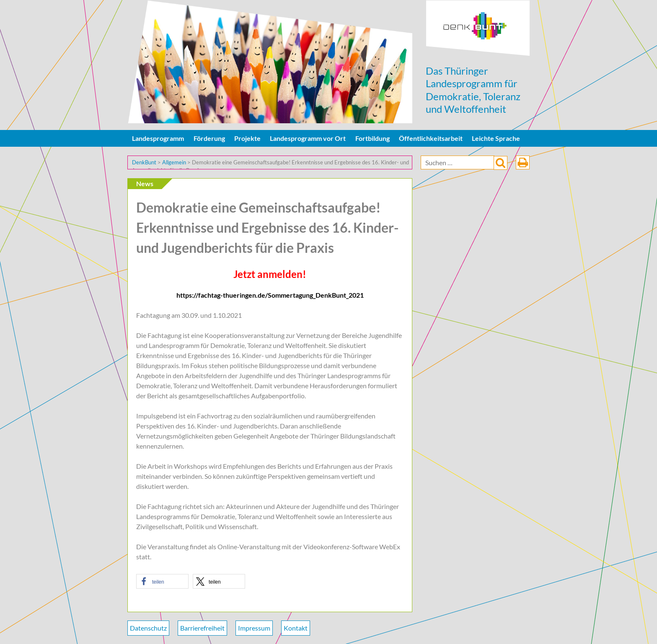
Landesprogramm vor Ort (308, 138)
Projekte (247, 138)
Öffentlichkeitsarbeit (431, 138)
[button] (162, 581)
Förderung (209, 138)
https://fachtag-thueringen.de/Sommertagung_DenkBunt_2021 (270, 295)
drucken (523, 162)
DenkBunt (478, 28)
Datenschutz (148, 628)
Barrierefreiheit (202, 628)
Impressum (254, 628)
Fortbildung (372, 138)
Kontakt (296, 628)
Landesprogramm (158, 138)
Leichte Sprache (496, 138)
